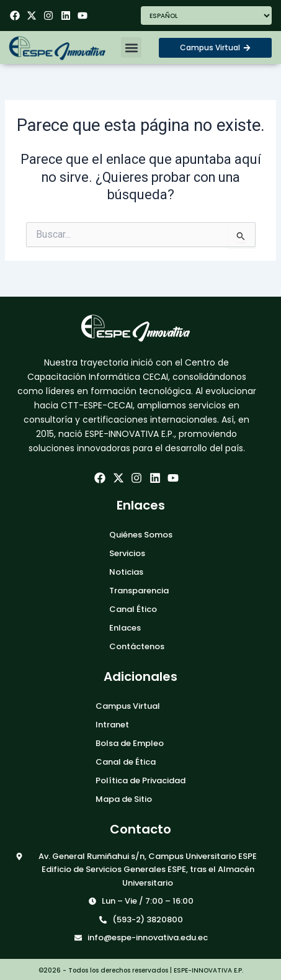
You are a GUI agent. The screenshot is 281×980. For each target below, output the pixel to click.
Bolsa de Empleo (130, 743)
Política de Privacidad (140, 780)
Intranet (112, 725)
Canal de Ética (126, 762)
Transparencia (139, 591)
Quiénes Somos (141, 535)
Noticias (126, 572)
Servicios (127, 553)
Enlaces (125, 628)
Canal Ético (133, 609)
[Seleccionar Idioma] (207, 16)
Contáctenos (137, 646)
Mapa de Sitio (124, 799)
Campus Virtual (128, 706)
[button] (131, 47)
